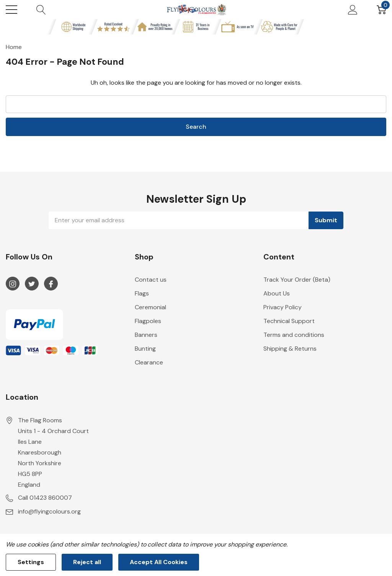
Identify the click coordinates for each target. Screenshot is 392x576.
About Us (277, 293)
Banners (146, 335)
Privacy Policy (283, 307)
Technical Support (289, 321)
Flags (142, 293)
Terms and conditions (294, 335)
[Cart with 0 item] (381, 10)
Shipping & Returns (290, 349)
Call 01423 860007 (45, 498)
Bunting (145, 349)
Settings (31, 562)
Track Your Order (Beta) (297, 280)
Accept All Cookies (159, 562)
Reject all (87, 562)
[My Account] (353, 10)
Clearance (149, 362)
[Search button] (41, 10)
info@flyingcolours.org (49, 511)
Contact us (151, 280)
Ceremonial (150, 307)
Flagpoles (148, 321)
